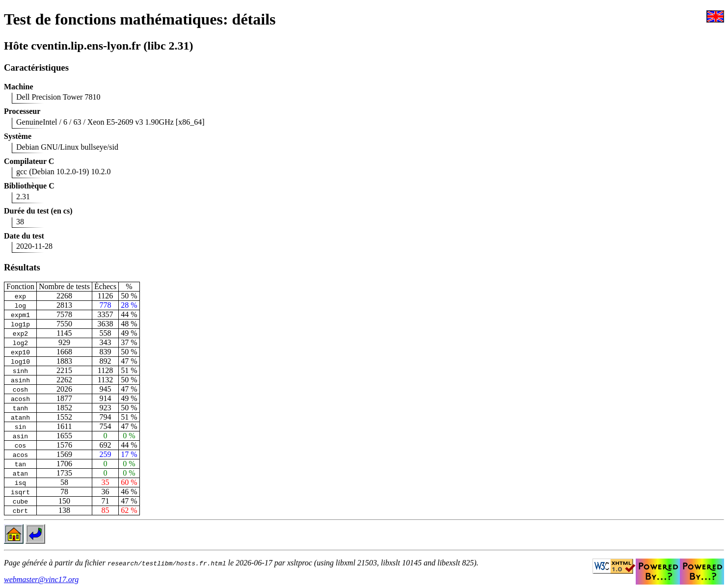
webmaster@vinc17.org (41, 579)
